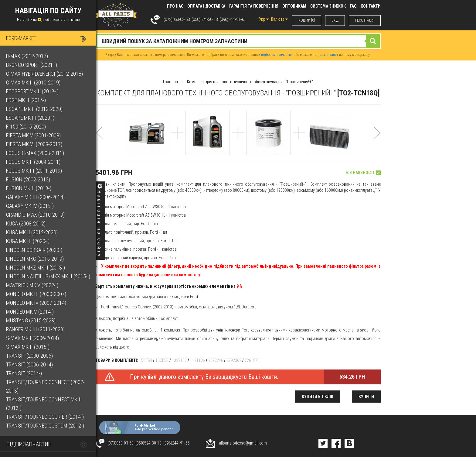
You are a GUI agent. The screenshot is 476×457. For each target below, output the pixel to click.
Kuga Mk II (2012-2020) (32, 232)
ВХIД (335, 20)
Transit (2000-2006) (29, 356)
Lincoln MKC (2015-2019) (35, 259)
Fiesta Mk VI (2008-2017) (34, 144)
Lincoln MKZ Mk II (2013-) (36, 268)
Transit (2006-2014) (29, 364)
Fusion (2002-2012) (28, 179)
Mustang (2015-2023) (31, 320)
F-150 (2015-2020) (26, 127)
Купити (366, 397)
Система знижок (328, 6)
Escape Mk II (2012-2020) (34, 109)
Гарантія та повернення (254, 6)
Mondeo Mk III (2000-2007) (36, 294)
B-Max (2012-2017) (27, 56)
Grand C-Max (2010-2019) (35, 215)
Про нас (175, 6)
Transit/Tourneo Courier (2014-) (45, 417)
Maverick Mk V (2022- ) (32, 285)
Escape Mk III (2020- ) (30, 118)
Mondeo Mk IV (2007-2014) (36, 303)
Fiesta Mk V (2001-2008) (33, 135)
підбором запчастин (277, 55)
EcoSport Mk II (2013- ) (32, 91)
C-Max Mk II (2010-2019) (33, 82)
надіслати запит (325, 55)
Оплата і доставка (206, 6)
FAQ (353, 6)
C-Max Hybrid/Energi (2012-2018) (44, 74)
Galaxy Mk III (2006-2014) (35, 197)
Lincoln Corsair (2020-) (34, 250)
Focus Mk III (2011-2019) (34, 171)
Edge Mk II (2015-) (26, 100)
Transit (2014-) (24, 373)
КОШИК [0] (307, 20)
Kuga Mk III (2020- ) (28, 241)
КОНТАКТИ (371, 6)
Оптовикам (294, 6)
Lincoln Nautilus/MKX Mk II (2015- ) (48, 276)
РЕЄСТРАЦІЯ (365, 20)
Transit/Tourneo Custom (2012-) (45, 426)
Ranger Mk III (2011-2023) (35, 329)
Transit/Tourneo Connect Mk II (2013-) (44, 404)
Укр (264, 19)
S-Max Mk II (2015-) (28, 347)
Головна (170, 82)
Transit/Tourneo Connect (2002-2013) (45, 386)
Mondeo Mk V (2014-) (30, 312)
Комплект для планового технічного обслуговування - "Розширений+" (250, 82)
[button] (99, 141)
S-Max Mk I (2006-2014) (32, 338)
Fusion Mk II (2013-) (29, 188)
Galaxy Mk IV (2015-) (30, 206)
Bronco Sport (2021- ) (32, 65)
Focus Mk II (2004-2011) (33, 162)
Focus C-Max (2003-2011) (35, 153)
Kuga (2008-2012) (26, 223)
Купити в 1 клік (318, 397)
